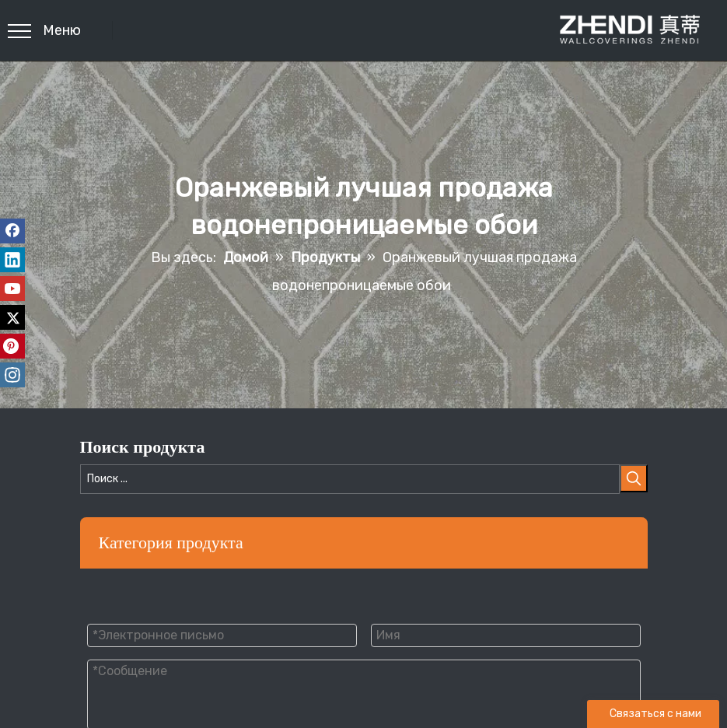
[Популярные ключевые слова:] (634, 478)
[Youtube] (12, 289)
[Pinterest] (12, 346)
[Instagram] (12, 375)
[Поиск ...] (350, 479)
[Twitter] (12, 317)
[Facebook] (12, 231)
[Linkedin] (12, 260)
